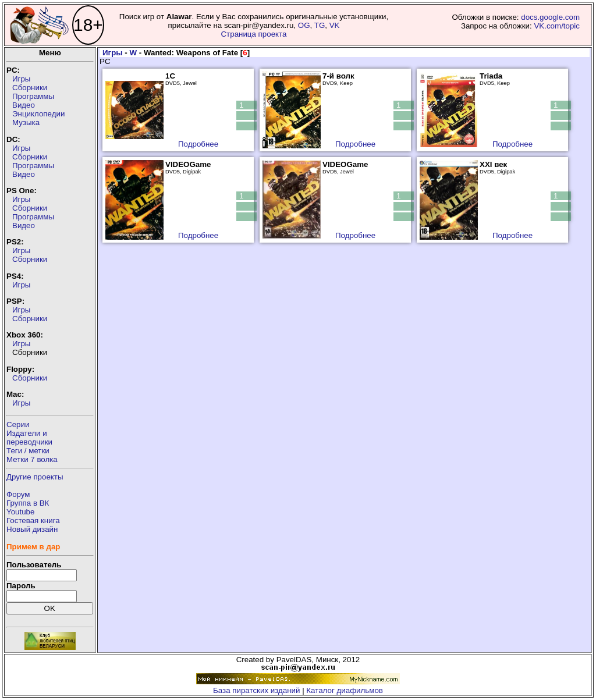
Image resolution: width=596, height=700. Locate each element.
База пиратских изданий (256, 690)
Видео (24, 105)
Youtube (20, 512)
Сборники (30, 88)
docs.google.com (550, 17)
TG (320, 25)
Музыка (26, 122)
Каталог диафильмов (345, 690)
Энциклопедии (38, 114)
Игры (21, 79)
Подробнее (198, 144)
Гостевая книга (33, 520)
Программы (33, 96)
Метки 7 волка (32, 459)
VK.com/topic (557, 26)
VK (335, 25)
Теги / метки (28, 451)
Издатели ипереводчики (29, 438)
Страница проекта (253, 34)
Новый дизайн (32, 529)
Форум (18, 494)
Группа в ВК (28, 503)
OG (304, 25)
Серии (18, 424)
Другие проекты (35, 477)
